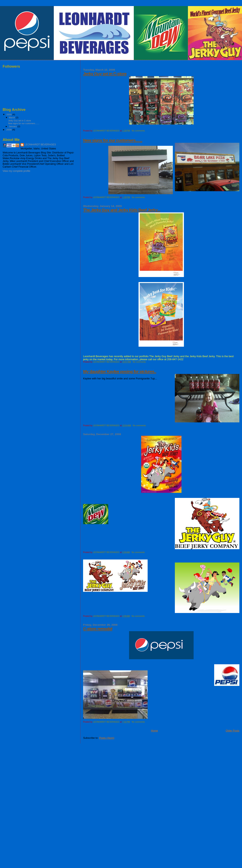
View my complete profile (16, 171)
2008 (9, 130)
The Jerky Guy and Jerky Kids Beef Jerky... (122, 210)
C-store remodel (98, 629)
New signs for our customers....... (113, 140)
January (13, 126)
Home (154, 731)
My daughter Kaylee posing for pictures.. (120, 371)
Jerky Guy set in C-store (105, 74)
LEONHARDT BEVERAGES (40, 145)
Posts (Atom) (107, 738)
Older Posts (233, 731)
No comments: (139, 131)
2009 (9, 114)
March (12, 118)
